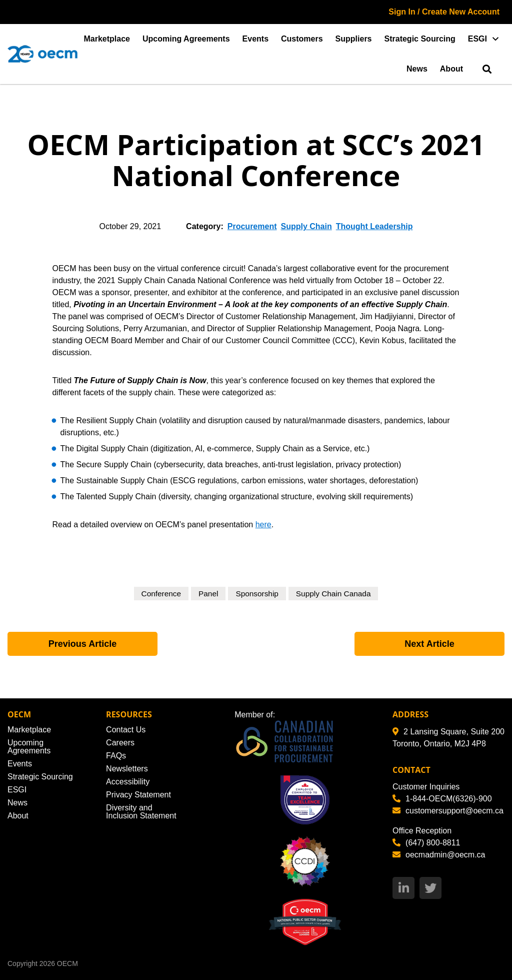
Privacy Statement (138, 795)
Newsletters (127, 769)
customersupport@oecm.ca (448, 811)
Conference (158, 594)
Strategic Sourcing (420, 39)
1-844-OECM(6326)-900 (442, 799)
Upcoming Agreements (186, 39)
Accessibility (128, 782)
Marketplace (107, 39)
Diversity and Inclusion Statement (141, 812)
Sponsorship (257, 594)
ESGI (477, 39)
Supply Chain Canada (335, 594)
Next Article (429, 644)
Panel (207, 594)
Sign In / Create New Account (444, 12)
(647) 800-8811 (426, 843)
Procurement (252, 226)
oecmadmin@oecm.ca (439, 855)
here (263, 525)
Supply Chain (306, 226)
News (417, 69)
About (451, 69)
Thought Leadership (374, 226)
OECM (67, 963)
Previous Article (82, 644)
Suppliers (354, 39)
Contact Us (126, 730)
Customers (302, 39)
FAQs (116, 756)
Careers (120, 743)
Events (255, 39)
